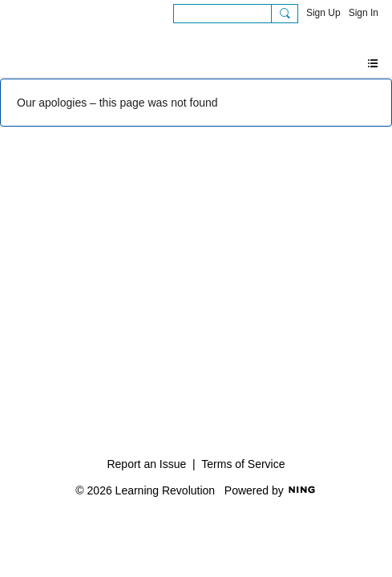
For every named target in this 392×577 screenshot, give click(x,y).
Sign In (364, 13)
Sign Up (323, 13)
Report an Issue (146, 464)
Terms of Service (243, 464)
